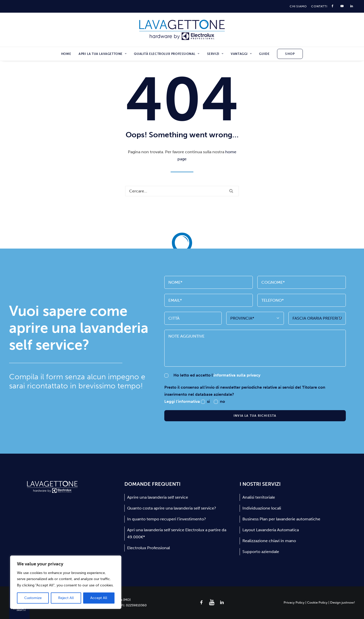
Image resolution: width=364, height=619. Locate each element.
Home (66, 54)
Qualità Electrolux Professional (167, 54)
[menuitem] (298, 6)
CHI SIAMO (298, 6)
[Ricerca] (182, 191)
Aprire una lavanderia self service (158, 497)
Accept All (99, 598)
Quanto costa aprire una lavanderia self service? (172, 508)
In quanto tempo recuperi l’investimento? (167, 519)
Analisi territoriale (259, 497)
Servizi (215, 54)
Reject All (66, 598)
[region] (66, 582)
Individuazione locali (262, 508)
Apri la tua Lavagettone (103, 54)
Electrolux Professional (149, 548)
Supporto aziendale (261, 552)
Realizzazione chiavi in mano (269, 541)
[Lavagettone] (182, 30)
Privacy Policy (294, 602)
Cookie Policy (317, 602)
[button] (231, 191)
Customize (33, 598)
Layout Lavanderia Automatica (271, 530)
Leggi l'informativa (183, 401)
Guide (264, 54)
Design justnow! (343, 602)
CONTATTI (319, 6)
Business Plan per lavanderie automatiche (281, 519)
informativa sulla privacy (237, 375)
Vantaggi (241, 54)
